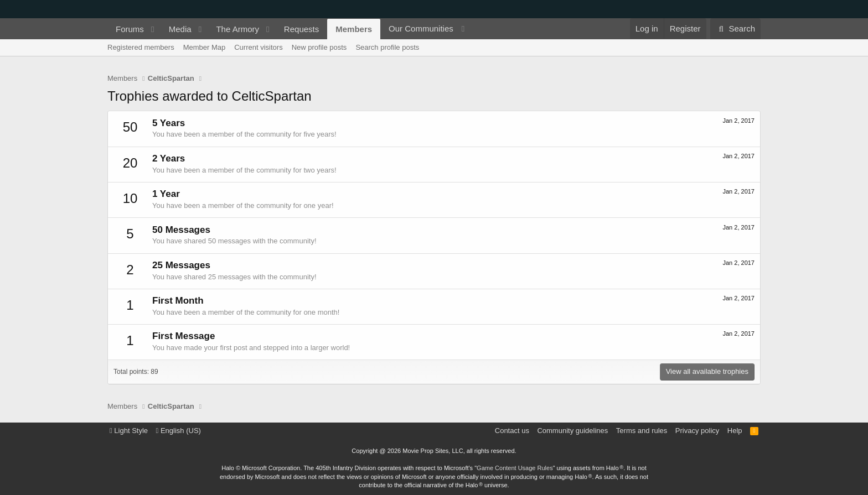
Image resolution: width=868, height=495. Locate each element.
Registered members (141, 47)
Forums (130, 29)
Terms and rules (642, 431)
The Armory (237, 29)
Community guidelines (572, 431)
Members (354, 29)
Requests (301, 29)
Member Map (205, 47)
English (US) (179, 431)
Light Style (129, 431)
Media (180, 29)
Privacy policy (697, 431)
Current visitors (258, 47)
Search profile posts (387, 47)
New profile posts (319, 47)
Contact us (512, 431)
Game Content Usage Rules (515, 468)
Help (735, 431)
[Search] (735, 29)
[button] (153, 29)
